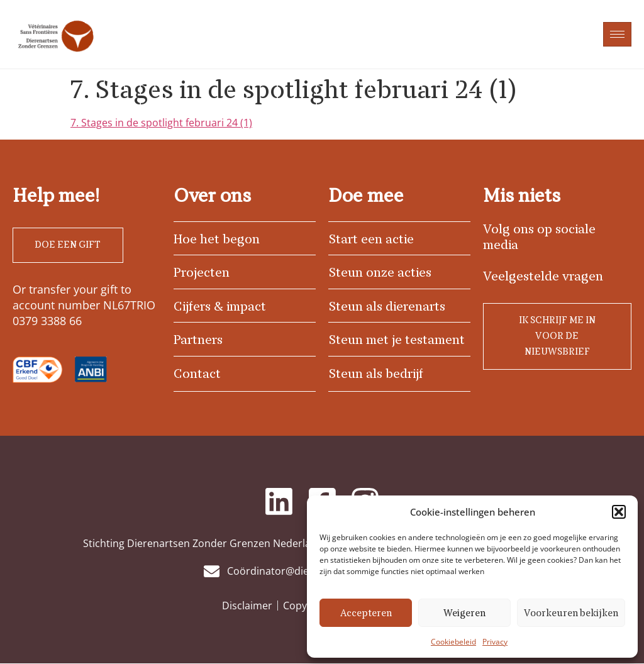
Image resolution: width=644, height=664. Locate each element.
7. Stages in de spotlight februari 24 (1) (161, 123)
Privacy (495, 642)
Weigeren (464, 613)
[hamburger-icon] (617, 34)
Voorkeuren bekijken (571, 613)
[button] (619, 512)
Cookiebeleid (453, 642)
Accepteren (366, 613)
